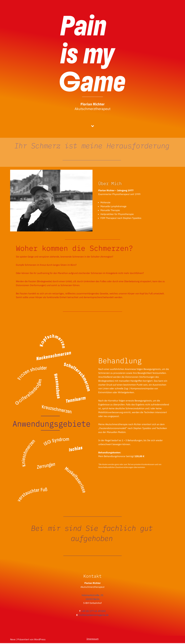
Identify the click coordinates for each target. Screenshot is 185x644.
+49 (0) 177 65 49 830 (93, 612)
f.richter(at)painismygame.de (93, 616)
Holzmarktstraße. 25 (92, 596)
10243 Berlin (92, 600)
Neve (13, 640)
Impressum (93, 640)
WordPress (40, 640)
